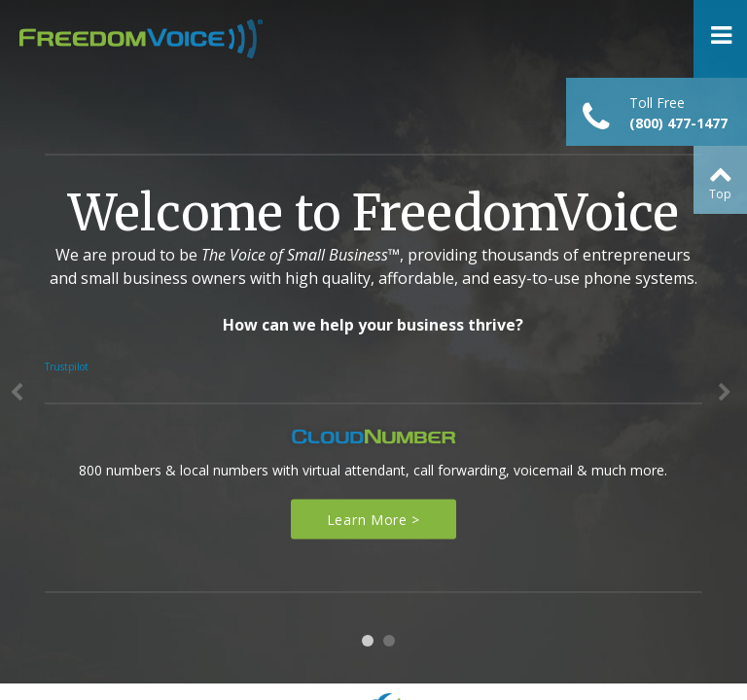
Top (720, 194)
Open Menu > (720, 39)
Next (728, 398)
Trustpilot (67, 367)
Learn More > (373, 520)
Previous (19, 398)
